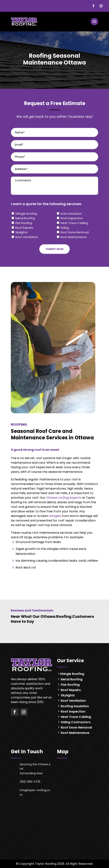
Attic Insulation (71, 214)
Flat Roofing (24, 223)
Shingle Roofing (26, 214)
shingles (55, 516)
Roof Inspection (72, 218)
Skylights (21, 232)
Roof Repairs (24, 228)
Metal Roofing (25, 218)
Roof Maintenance (74, 237)
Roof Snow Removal (75, 232)
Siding (65, 228)
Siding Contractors (75, 722)
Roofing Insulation (74, 706)
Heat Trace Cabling (74, 223)
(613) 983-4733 (30, 782)
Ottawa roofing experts (64, 498)
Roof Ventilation (27, 237)
